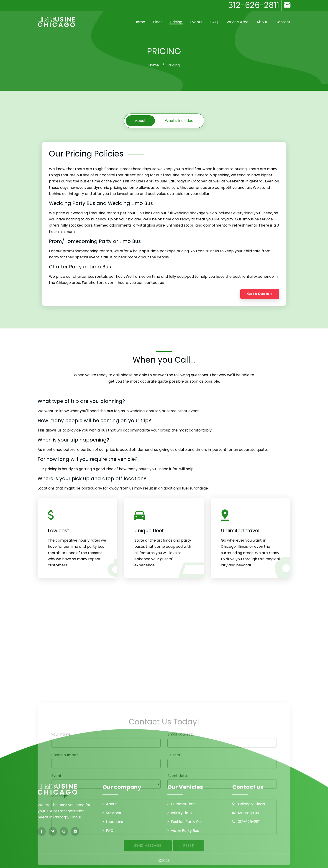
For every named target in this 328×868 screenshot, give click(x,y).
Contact (283, 22)
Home (140, 22)
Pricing (176, 22)
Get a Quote (260, 294)
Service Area (237, 22)
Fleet (158, 22)
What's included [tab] (179, 121)
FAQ (214, 22)
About (262, 22)
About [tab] (140, 121)
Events (196, 22)
